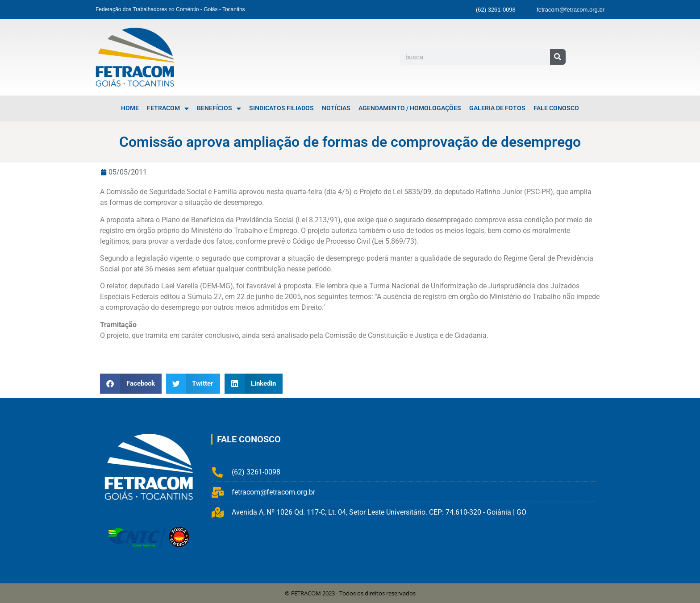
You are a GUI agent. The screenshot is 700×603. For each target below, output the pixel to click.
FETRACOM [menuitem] (168, 108)
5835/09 (418, 192)
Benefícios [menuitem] (219, 108)
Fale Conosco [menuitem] (556, 108)
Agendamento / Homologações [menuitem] (410, 108)
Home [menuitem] (130, 108)
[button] (131, 384)
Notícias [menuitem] (336, 108)
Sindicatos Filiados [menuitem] (281, 108)
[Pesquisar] (558, 57)
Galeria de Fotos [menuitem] (497, 108)
